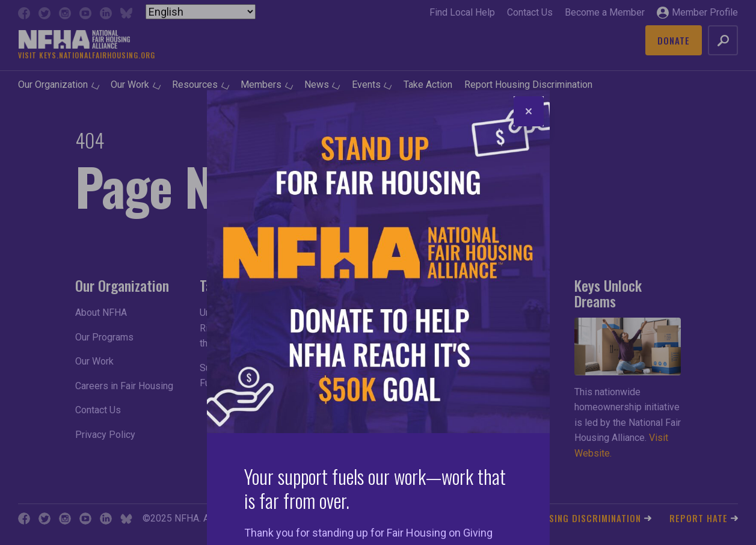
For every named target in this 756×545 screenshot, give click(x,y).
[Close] (529, 111)
